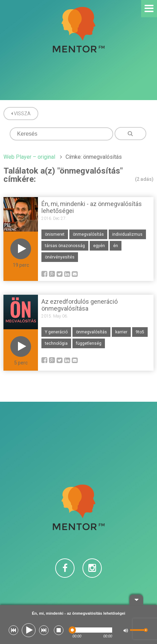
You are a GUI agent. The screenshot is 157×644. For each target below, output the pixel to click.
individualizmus (127, 234)
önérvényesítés (60, 257)
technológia (56, 343)
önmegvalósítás (88, 234)
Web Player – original (29, 157)
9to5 (140, 332)
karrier (121, 332)
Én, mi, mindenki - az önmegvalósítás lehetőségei (92, 207)
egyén (99, 246)
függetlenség (89, 343)
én (116, 246)
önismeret (55, 234)
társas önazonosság (65, 246)
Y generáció (56, 332)
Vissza (21, 114)
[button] (13, 630)
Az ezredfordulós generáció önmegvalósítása (80, 305)
